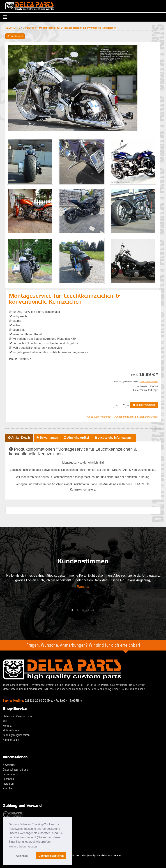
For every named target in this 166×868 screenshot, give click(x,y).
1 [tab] (72, 610)
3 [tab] (83, 610)
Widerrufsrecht (11, 730)
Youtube (7, 788)
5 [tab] (94, 610)
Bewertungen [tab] (47, 438)
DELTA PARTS (13, 28)
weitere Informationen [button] (23, 847)
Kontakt (7, 726)
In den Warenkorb (144, 405)
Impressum (9, 774)
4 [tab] (88, 610)
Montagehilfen (30, 28)
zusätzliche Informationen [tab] (114, 438)
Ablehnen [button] (22, 856)
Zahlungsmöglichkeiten (16, 735)
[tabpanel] (83, 582)
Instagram (9, 784)
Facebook (8, 779)
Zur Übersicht (15, 36)
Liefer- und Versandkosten (18, 716)
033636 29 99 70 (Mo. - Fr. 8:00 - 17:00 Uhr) (42, 701)
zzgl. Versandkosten (149, 382)
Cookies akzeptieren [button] (51, 856)
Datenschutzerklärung (15, 770)
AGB (5, 721)
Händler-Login (11, 740)
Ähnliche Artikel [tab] (76, 438)
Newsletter (9, 765)
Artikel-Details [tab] (19, 438)
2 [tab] (78, 610)
